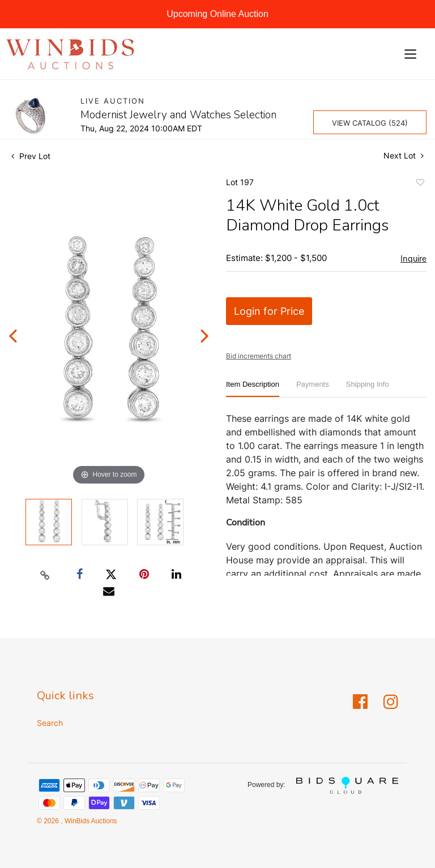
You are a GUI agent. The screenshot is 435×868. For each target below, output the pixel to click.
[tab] (253, 389)
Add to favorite (420, 184)
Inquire (413, 259)
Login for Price (269, 311)
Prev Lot (31, 156)
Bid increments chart (259, 356)
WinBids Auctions (90, 821)
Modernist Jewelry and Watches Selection (178, 115)
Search (50, 723)
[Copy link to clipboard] (45, 575)
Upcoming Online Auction (217, 14)
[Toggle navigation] (410, 54)
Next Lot (404, 155)
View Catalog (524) (370, 123)
